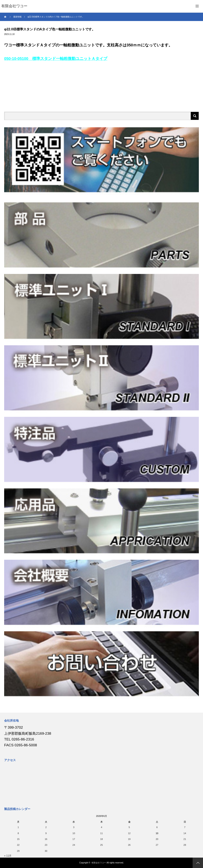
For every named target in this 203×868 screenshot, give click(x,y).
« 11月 (8, 856)
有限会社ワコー (99, 863)
